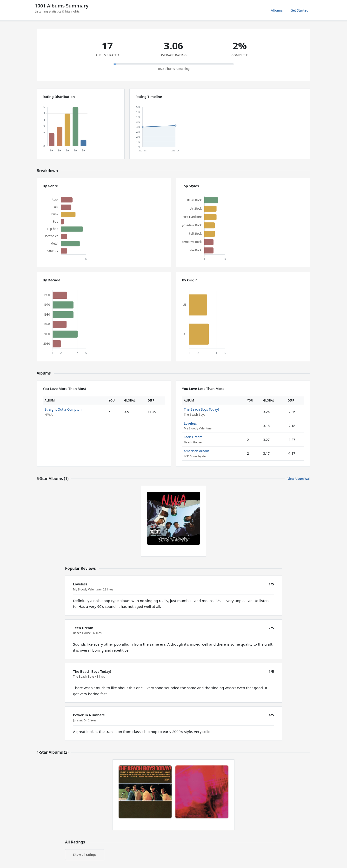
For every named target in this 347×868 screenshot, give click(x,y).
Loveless (190, 423)
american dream (197, 451)
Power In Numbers (89, 715)
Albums (277, 10)
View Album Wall (299, 479)
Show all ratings (85, 855)
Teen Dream (193, 437)
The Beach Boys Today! (201, 409)
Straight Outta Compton (63, 409)
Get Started (299, 10)
